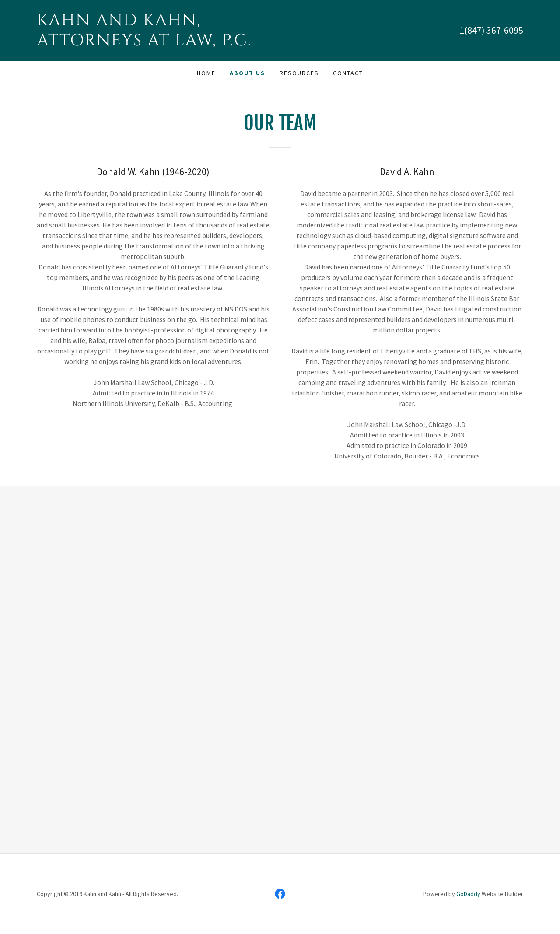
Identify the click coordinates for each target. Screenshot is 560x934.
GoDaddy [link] (468, 894)
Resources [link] (299, 73)
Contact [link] (348, 73)
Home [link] (206, 73)
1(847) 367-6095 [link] (491, 30)
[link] (158, 43)
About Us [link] (247, 73)
